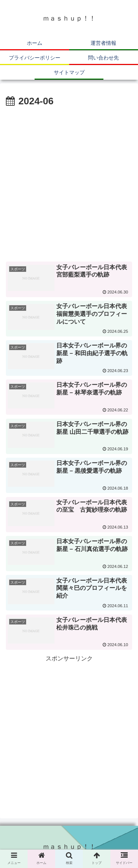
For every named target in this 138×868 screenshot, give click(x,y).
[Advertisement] (69, 182)
